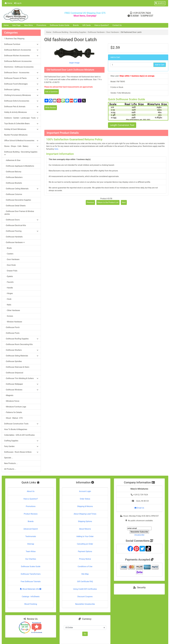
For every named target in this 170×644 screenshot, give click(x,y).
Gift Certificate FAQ (85, 582)
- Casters (9, 254)
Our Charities (31, 559)
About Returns (85, 529)
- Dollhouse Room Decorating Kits (18, 344)
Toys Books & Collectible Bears (21, 124)
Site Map (85, 574)
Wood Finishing (31, 604)
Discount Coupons (85, 597)
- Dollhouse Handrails (13, 237)
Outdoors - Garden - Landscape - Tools (21, 118)
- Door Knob (10, 265)
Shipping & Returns (85, 506)
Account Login (85, 491)
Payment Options (85, 551)
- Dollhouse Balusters (13, 177)
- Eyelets (9, 276)
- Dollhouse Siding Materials (21, 356)
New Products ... (11, 463)
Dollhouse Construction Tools (21, 424)
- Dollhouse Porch (12, 327)
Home (8, 3)
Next (124, 202)
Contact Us (117, 25)
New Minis (29, 25)
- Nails (8, 305)
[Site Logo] (30, 15)
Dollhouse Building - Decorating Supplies (70, 32)
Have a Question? (102, 25)
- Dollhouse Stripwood (14, 373)
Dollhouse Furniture (21, 44)
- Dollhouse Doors (21, 220)
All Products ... (10, 469)
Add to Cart (160, 65)
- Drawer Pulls (11, 271)
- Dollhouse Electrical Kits (15, 225)
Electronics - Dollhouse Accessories (19, 67)
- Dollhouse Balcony (13, 172)
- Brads (8, 248)
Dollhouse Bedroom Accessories (21, 50)
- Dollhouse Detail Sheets (15, 206)
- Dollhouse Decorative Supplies (18, 200)
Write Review (51, 108)
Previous (90, 202)
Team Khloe (31, 551)
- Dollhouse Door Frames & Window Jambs (19, 213)
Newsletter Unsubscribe (85, 604)
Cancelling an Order (85, 544)
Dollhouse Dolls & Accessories (21, 101)
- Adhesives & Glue (12, 160)
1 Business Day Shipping (14, 39)
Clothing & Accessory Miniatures (21, 95)
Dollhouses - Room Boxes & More (21, 452)
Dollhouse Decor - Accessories (21, 73)
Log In (18, 3)
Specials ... (9, 458)
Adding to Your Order (85, 536)
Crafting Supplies (21, 441)
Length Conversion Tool (122, 125)
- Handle (9, 288)
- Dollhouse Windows (21, 390)
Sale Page (16, 25)
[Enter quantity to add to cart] (132, 65)
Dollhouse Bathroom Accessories (18, 61)
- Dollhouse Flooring (21, 231)
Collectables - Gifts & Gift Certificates (19, 435)
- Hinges (8, 293)
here (56, 149)
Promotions (41, 25)
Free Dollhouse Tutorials (31, 582)
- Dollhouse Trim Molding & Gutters (21, 378)
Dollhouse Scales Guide (60, 25)
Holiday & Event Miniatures (21, 129)
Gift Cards (87, 25)
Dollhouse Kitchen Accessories (21, 56)
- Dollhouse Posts (12, 333)
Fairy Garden (21, 446)
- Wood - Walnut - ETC (14, 418)
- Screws (9, 316)
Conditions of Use (85, 566)
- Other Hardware (12, 310)
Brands (76, 25)
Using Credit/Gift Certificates (85, 589)
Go (85, 634)
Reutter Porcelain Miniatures (16, 135)
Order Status (85, 499)
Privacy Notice (85, 559)
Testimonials (31, 536)
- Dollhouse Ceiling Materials (21, 189)
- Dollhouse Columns (13, 194)
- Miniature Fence (12, 401)
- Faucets (9, 282)
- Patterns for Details (13, 412)
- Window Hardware (13, 322)
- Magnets (9, 395)
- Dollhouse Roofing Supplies (21, 339)
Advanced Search (31, 529)
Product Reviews (31, 514)
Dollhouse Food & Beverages (21, 84)
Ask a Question (52, 92)
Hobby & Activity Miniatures (21, 112)
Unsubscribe (139, 535)
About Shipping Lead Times (85, 514)
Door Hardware (113, 32)
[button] (160, 3)
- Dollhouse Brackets (13, 183)
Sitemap (31, 544)
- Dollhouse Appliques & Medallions (19, 166)
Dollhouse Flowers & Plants (21, 78)
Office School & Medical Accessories (21, 141)
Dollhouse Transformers (31, 574)
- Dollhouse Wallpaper (21, 384)
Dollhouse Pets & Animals (21, 107)
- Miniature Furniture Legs (15, 407)
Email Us (139, 508)
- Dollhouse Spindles (13, 361)
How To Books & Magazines (16, 429)
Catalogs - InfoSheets (31, 597)
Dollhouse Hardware (96, 32)
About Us (31, 491)
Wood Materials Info (31, 589)
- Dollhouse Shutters (21, 350)
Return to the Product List (108, 202)
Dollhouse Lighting (21, 90)
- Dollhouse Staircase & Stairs (17, 367)
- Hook (8, 299)
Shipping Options (85, 521)
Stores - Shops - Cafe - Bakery (21, 146)
